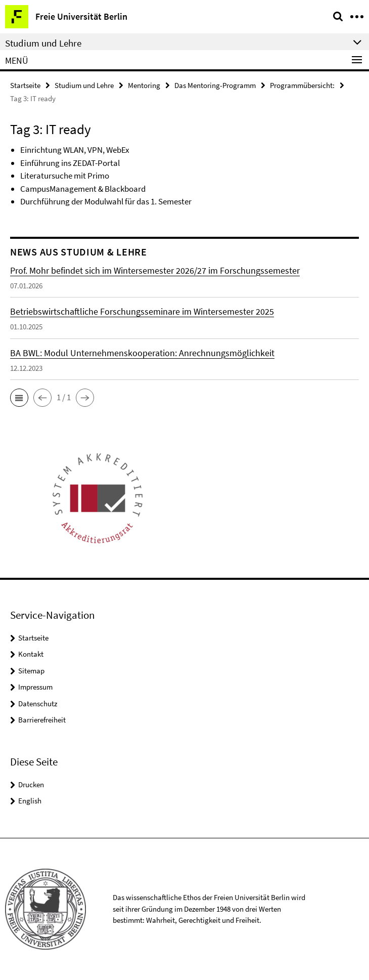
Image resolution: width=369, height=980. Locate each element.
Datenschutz (38, 704)
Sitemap (31, 671)
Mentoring (144, 85)
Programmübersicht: (302, 85)
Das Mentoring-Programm (215, 85)
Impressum (35, 687)
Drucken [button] (31, 784)
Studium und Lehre (84, 85)
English (30, 801)
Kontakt (31, 654)
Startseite (25, 85)
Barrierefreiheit (42, 720)
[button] (19, 398)
